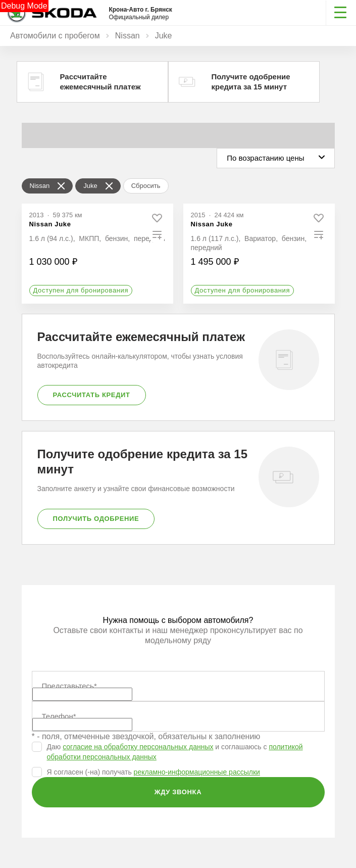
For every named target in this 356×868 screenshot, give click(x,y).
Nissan (128, 36)
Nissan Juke (50, 224)
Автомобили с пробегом (55, 36)
